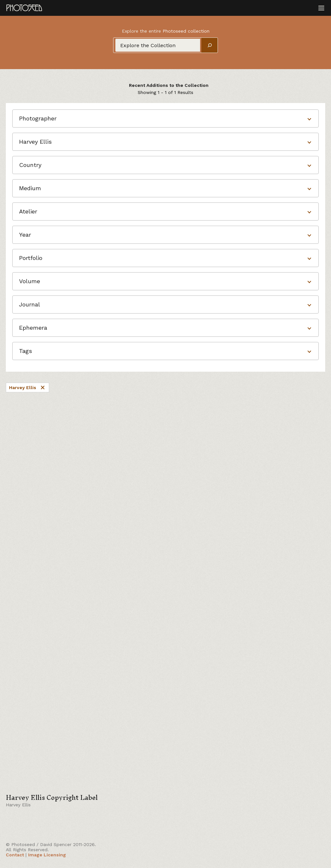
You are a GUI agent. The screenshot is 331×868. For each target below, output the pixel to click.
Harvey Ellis (27, 387)
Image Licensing (47, 855)
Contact (15, 855)
